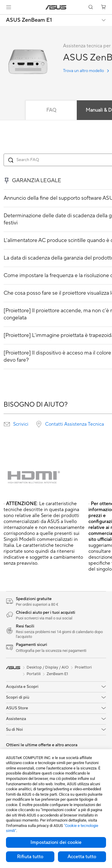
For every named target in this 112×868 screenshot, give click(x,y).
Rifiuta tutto (30, 857)
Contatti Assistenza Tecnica (75, 424)
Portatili (34, 674)
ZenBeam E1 (57, 674)
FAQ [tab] (51, 110)
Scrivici (21, 424)
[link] (56, 7)
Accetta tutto (82, 857)
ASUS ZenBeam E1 (29, 20)
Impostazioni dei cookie (56, 842)
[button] (9, 7)
